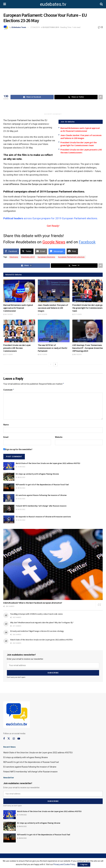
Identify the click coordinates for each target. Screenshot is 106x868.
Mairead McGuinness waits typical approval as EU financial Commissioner (18, 308)
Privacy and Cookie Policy (64, 864)
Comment (9, 390)
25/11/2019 (42, 355)
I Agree (84, 864)
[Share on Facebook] (32, 97)
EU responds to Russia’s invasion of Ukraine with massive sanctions (43, 517)
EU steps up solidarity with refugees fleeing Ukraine (37, 474)
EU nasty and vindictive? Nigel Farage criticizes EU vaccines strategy (37, 631)
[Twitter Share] (27, 251)
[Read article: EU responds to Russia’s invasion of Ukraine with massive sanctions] (9, 519)
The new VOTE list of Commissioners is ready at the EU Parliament (52, 348)
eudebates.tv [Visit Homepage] (53, 4)
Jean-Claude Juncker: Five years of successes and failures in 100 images (53, 308)
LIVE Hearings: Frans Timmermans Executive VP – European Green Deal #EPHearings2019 (88, 348)
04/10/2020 (8, 314)
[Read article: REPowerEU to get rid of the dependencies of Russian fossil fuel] (9, 487)
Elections (14, 257)
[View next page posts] (55, 364)
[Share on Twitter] (76, 97)
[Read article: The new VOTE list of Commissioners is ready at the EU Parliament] (54, 331)
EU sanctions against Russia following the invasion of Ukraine (41, 495)
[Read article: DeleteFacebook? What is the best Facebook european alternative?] (53, 564)
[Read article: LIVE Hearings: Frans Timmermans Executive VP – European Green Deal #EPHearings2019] (88, 331)
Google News (54, 242)
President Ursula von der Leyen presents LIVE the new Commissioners (17, 348)
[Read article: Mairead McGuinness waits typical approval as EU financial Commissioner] (19, 291)
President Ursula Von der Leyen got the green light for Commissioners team (88, 308)
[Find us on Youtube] (19, 739)
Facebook (87, 242)
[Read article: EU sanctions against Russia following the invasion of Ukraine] (9, 498)
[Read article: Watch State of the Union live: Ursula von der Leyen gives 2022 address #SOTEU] (9, 466)
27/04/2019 (35, 27)
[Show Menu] (5, 4)
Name (6, 425)
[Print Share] (72, 251)
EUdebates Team (19, 27)
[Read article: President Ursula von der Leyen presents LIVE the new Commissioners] (19, 331)
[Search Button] (101, 4)
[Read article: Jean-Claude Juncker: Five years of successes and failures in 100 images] (54, 291)
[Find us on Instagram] (14, 739)
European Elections (46, 257)
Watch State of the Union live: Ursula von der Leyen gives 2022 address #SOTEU (48, 463)
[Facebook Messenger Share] (57, 251)
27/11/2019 (77, 314)
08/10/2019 (77, 355)
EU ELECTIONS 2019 (51, 27)
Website (59, 437)
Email (6, 437)
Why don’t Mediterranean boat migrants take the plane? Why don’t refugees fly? (42, 622)
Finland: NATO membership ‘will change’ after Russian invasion (41, 506)
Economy (10, 300)
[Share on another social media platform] (100, 97)
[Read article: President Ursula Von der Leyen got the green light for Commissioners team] (88, 291)
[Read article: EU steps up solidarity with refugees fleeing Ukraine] (9, 477)
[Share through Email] (41, 251)
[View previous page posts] (51, 364)
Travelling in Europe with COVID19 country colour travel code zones (37, 614)
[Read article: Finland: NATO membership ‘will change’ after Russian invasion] (9, 509)
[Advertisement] (53, 107)
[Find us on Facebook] (4, 739)
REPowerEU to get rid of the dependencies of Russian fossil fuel (42, 485)
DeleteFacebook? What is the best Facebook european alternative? (33, 603)
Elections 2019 (28, 257)
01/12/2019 (42, 314)
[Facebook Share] (11, 251)
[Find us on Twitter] (9, 739)
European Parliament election (71, 257)
